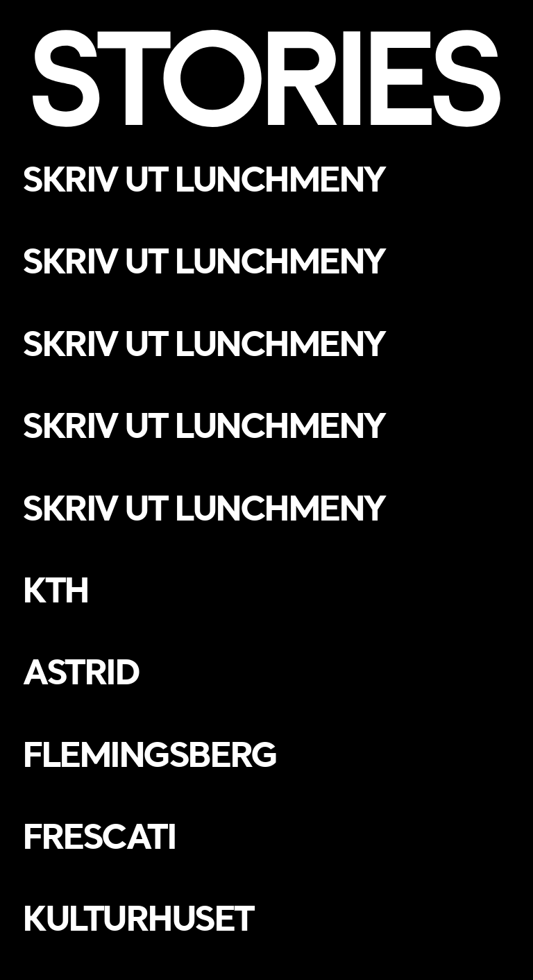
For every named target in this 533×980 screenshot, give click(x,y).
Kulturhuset (137, 918)
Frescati (99, 836)
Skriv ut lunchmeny (203, 178)
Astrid (80, 671)
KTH (55, 589)
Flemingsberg (149, 754)
